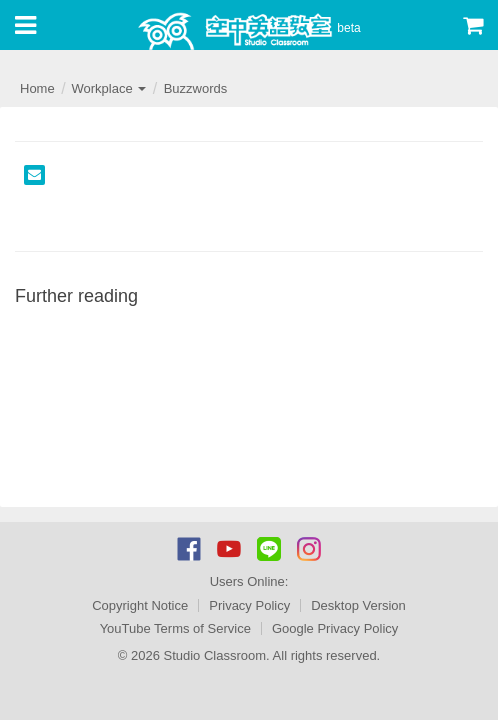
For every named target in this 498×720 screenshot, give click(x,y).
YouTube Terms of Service (175, 628)
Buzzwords (196, 88)
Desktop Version (358, 605)
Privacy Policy (249, 605)
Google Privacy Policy (335, 628)
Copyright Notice (140, 605)
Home (37, 88)
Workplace (108, 88)
